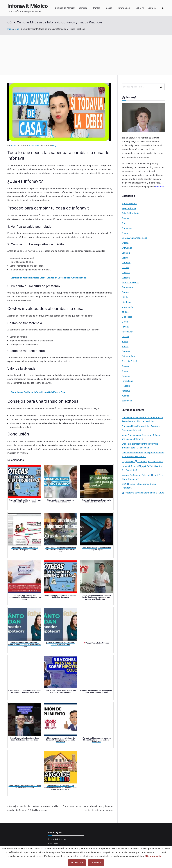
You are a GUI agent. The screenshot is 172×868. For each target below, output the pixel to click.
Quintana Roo (128, 356)
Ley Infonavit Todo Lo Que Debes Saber (142, 462)
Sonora (125, 371)
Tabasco (126, 376)
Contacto (152, 8)
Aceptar (96, 863)
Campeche (127, 228)
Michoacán (127, 317)
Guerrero (126, 292)
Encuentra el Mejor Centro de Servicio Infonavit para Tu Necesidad (140, 446)
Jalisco (125, 312)
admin (14, 145)
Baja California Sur (131, 213)
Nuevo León (127, 332)
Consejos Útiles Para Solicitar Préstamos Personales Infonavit (142, 428)
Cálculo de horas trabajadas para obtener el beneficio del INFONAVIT (143, 455)
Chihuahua (127, 248)
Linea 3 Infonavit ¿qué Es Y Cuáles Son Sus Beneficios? (142, 468)
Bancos (125, 218)
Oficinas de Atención (65, 8)
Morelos (126, 322)
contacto (160, 187)
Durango (126, 277)
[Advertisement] (86, 55)
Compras (84, 8)
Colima (125, 258)
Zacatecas (127, 401)
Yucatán (126, 396)
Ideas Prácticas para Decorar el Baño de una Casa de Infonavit (141, 437)
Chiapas (126, 243)
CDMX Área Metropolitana (134, 238)
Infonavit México (28, 6)
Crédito (125, 268)
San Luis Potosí (129, 361)
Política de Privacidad (57, 839)
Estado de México (130, 282)
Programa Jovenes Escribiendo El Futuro (143, 493)
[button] (89, 8)
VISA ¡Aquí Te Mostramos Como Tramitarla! (139, 486)
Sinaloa (125, 366)
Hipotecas (127, 302)
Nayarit (125, 327)
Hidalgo (125, 297)
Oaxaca (125, 337)
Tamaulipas (127, 381)
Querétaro (126, 351)
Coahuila (126, 253)
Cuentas (126, 273)
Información (125, 8)
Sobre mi (140, 8)
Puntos (98, 8)
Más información (153, 856)
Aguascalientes (129, 204)
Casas (110, 8)
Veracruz (126, 391)
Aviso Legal (53, 844)
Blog (54, 145)
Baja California (129, 208)
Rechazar (77, 863)
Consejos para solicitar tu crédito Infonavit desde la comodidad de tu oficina (142, 420)
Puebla (125, 342)
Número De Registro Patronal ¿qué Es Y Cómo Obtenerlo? (142, 477)
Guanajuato (127, 287)
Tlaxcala (126, 386)
